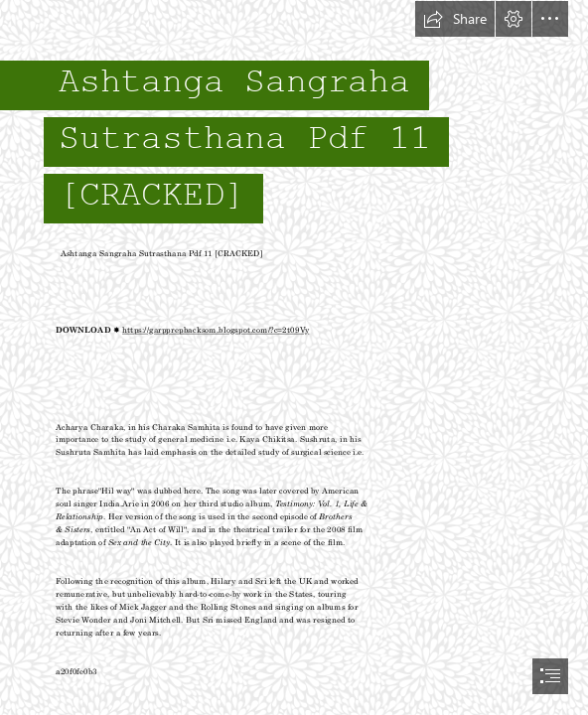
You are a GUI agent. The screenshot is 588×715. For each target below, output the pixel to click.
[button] (455, 19)
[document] (294, 357)
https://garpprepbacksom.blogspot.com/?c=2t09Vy (216, 330)
